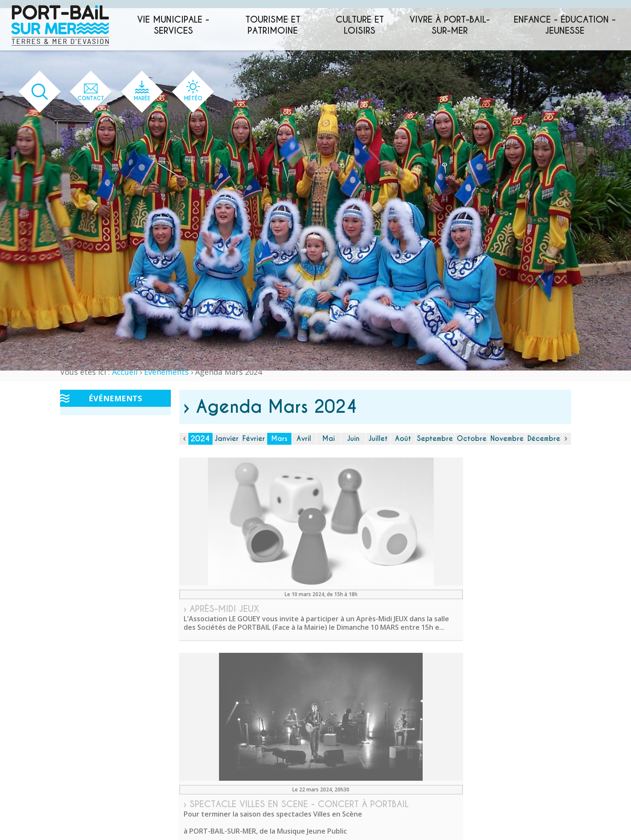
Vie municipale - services (173, 25)
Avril (304, 439)
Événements (166, 372)
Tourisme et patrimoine (273, 25)
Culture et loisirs (360, 25)
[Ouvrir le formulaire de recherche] (32, 92)
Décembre (544, 439)
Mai (328, 439)
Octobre (472, 439)
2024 (200, 439)
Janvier (227, 439)
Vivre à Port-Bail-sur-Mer (450, 25)
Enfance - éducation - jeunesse (565, 25)
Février (254, 439)
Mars (279, 439)
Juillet (378, 439)
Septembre (435, 439)
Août (403, 439)
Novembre (507, 439)
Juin (353, 439)
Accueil (125, 372)
